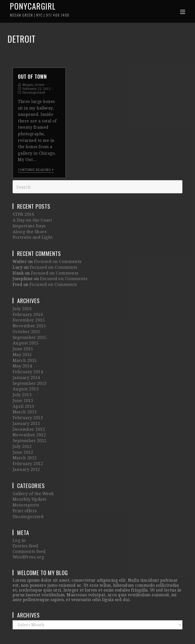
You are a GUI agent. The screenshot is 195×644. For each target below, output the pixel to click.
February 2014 (27, 360)
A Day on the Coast (31, 221)
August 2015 (25, 334)
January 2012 (26, 446)
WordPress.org (28, 528)
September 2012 (29, 421)
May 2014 (22, 355)
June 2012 (23, 431)
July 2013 (22, 380)
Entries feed (25, 518)
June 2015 (23, 339)
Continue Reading (36, 171)
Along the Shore (29, 231)
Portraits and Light (32, 236)
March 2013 (25, 395)
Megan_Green (33, 86)
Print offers (24, 485)
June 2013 (23, 385)
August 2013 (25, 375)
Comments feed (28, 523)
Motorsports (25, 480)
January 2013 (26, 406)
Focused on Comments (57, 260)
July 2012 (22, 426)
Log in (19, 513)
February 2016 (27, 309)
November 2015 (29, 319)
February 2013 (27, 401)
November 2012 (29, 416)
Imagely (146, 630)
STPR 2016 (23, 216)
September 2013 (29, 370)
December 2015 (28, 314)
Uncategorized (34, 94)
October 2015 (26, 324)
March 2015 (25, 350)
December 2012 (28, 411)
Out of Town (32, 78)
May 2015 (22, 345)
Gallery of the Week (33, 470)
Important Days (28, 226)
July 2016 (22, 304)
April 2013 (23, 390)
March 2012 (25, 436)
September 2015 (29, 329)
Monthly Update (29, 475)
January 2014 (26, 365)
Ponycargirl (54, 10)
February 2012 (27, 441)
